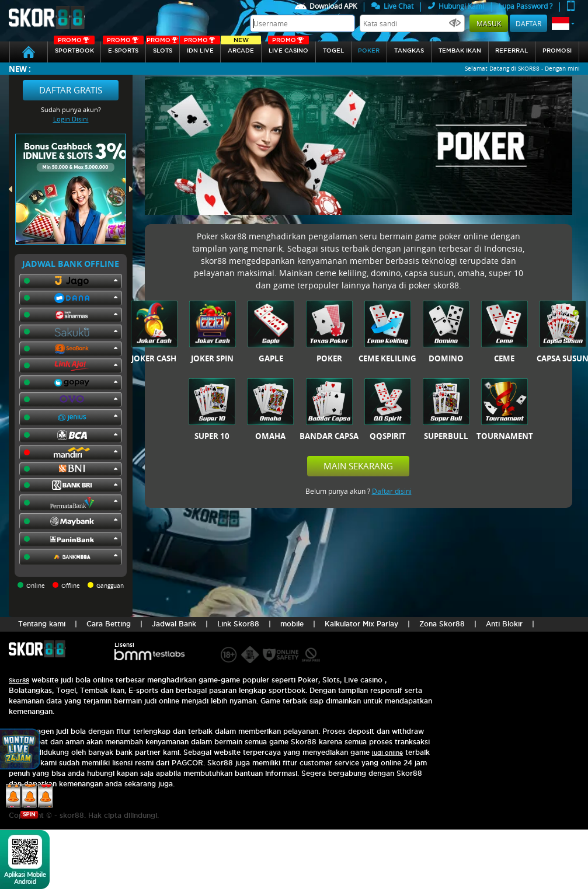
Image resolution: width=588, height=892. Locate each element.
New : (20, 69)
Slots (163, 48)
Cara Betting (109, 624)
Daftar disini (392, 491)
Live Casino (288, 48)
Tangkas (409, 50)
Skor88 (19, 680)
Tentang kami (42, 624)
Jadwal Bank (174, 624)
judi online (387, 753)
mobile (292, 624)
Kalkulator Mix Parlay (361, 624)
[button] (563, 23)
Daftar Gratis (71, 90)
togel (333, 50)
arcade (241, 48)
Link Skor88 (238, 624)
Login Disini (71, 119)
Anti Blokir (504, 624)
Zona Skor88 (442, 624)
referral (512, 50)
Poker (369, 50)
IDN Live (200, 48)
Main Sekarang (358, 466)
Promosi (557, 50)
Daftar (528, 23)
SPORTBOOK (74, 48)
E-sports (123, 48)
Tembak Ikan (460, 50)
